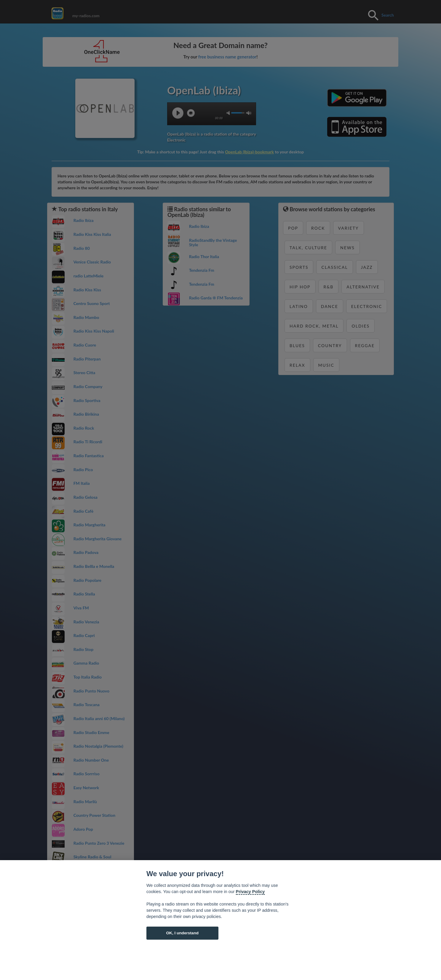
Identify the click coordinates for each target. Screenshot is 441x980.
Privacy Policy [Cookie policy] (250, 892)
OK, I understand (182, 933)
